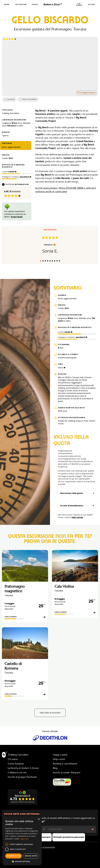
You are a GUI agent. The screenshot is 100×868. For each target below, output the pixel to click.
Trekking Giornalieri (18, 749)
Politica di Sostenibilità (46, 842)
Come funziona (16, 758)
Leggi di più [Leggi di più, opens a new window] (24, 839)
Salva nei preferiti (28, 94)
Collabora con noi (17, 767)
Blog (55, 763)
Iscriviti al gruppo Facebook (22, 772)
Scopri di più (17, 211)
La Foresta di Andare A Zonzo (23, 763)
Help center (59, 754)
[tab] (41, 256)
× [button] (39, 819)
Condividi (9, 94)
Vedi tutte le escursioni (50, 707)
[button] (22, 861)
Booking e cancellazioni (65, 758)
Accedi (91, 5)
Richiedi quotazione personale (69, 837)
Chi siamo (79, 5)
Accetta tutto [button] (13, 856)
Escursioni (21, 5)
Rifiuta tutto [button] (31, 856)
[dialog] (22, 841)
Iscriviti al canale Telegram (67, 767)
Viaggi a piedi (60, 749)
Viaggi (35, 5)
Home (7, 5)
